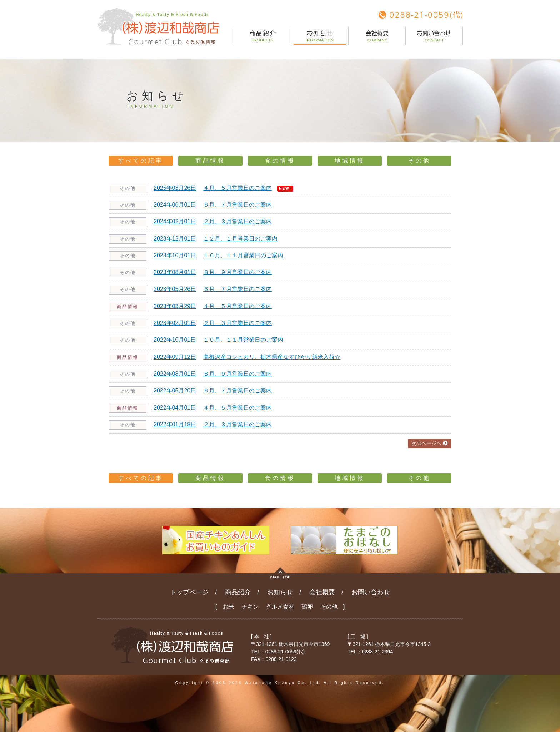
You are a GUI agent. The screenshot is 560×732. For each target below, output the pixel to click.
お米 (228, 607)
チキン (250, 607)
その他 (419, 161)
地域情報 (350, 161)
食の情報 (280, 161)
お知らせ (280, 592)
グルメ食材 (280, 607)
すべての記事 (141, 161)
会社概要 (322, 592)
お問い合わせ (371, 592)
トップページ (189, 592)
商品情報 (210, 161)
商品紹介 (238, 592)
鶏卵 (307, 607)
